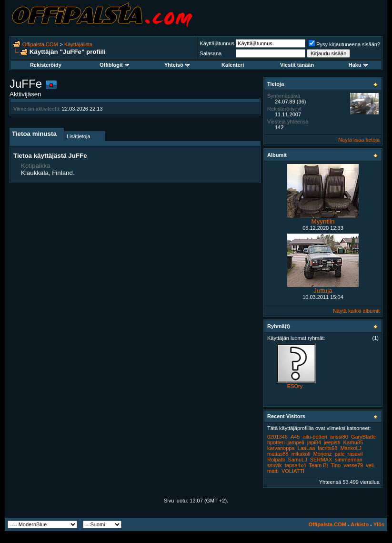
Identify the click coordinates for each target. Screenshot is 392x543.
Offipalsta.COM (40, 44)
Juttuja (323, 291)
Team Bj (318, 465)
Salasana (211, 53)
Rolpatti (276, 460)
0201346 (277, 437)
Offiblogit (114, 65)
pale (340, 454)
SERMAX (321, 460)
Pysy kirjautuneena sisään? (344, 44)
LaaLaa (307, 448)
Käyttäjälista (78, 44)
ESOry (295, 386)
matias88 (278, 454)
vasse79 (353, 465)
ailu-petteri (315, 437)
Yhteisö (177, 65)
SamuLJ (297, 460)
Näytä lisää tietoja (359, 140)
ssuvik (275, 465)
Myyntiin (323, 221)
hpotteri (276, 442)
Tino (336, 465)
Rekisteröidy (46, 65)
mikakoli (301, 454)
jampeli (296, 442)
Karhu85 (353, 442)
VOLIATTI (293, 471)
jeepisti (332, 442)
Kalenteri (233, 65)
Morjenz (323, 454)
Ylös (379, 524)
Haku (358, 65)
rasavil (355, 454)
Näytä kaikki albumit (356, 311)
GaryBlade (363, 437)
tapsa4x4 (296, 465)
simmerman (348, 460)
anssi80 (339, 437)
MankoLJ (351, 448)
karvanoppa (281, 448)
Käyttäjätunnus (217, 43)
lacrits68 (327, 448)
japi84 (314, 442)
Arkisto (360, 524)
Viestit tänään (297, 65)
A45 (295, 437)
